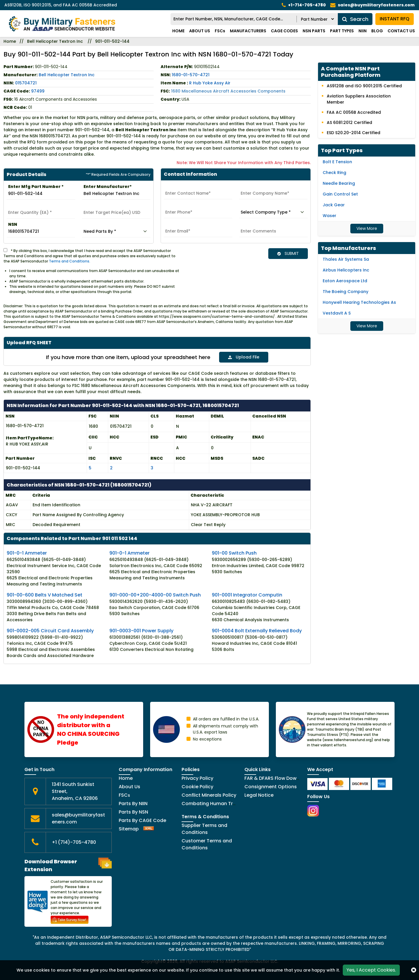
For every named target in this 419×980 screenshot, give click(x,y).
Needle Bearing (339, 183)
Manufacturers (248, 31)
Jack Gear (334, 205)
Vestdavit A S (337, 313)
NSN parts (314, 31)
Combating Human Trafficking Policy (225, 803)
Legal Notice (259, 795)
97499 (38, 91)
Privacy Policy (197, 778)
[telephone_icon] (304, 5)
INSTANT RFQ (395, 19)
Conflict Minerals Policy (209, 795)
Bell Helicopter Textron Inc (55, 41)
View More (367, 228)
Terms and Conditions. (70, 261)
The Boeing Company (346, 292)
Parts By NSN (133, 812)
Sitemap (129, 829)
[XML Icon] (149, 829)
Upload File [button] (244, 357)
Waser (330, 216)
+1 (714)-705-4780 (74, 842)
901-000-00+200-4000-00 (155, 595)
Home (178, 31)
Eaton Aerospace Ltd (345, 281)
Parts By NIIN (133, 803)
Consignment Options (271, 786)
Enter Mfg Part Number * (36, 187)
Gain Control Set (340, 194)
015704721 (26, 83)
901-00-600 (45, 595)
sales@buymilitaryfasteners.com (78, 818)
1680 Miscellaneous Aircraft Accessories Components (228, 91)
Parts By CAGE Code (142, 820)
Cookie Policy (197, 786)
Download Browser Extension (68, 865)
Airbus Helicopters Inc (346, 270)
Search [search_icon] (355, 19)
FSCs (220, 31)
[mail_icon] (372, 5)
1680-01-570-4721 (191, 75)
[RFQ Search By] (317, 19)
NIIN (363, 31)
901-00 (234, 553)
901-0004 (257, 630)
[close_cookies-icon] (414, 970)
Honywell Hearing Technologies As (359, 302)
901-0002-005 (50, 630)
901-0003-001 (141, 630)
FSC (124, 795)
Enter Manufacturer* (108, 187)
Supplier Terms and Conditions (204, 829)
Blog (377, 31)
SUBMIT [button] (288, 253)
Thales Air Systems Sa (346, 259)
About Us (200, 31)
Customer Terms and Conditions (207, 844)
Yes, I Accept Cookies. (371, 970)
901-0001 (247, 595)
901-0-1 (27, 553)
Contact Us (401, 31)
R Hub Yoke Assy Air (210, 83)
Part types (342, 31)
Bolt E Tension (337, 162)
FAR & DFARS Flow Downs (273, 778)
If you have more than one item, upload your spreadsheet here (128, 357)
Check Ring (334, 173)
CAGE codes (284, 31)
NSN (13, 224)
